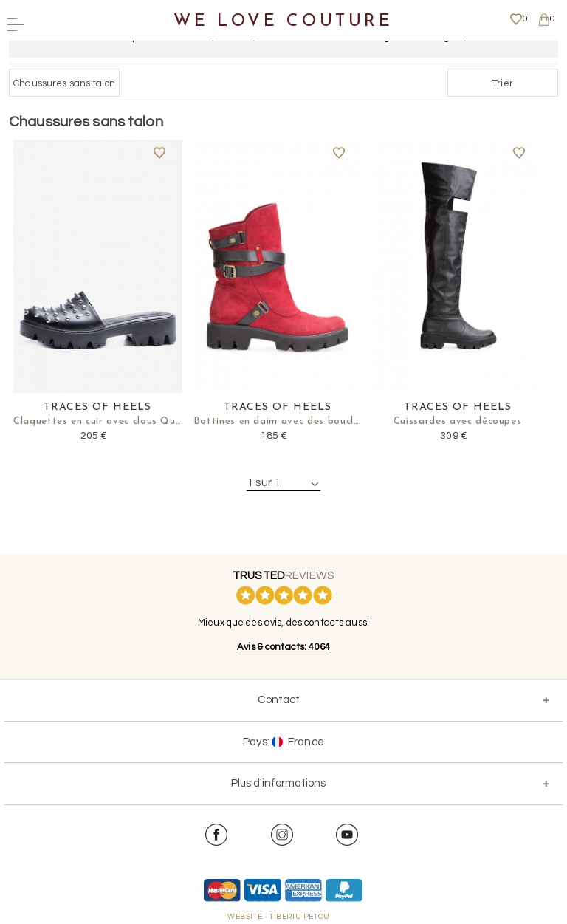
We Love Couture (283, 22)
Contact (279, 700)
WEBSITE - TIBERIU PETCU (279, 917)
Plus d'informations (278, 783)
